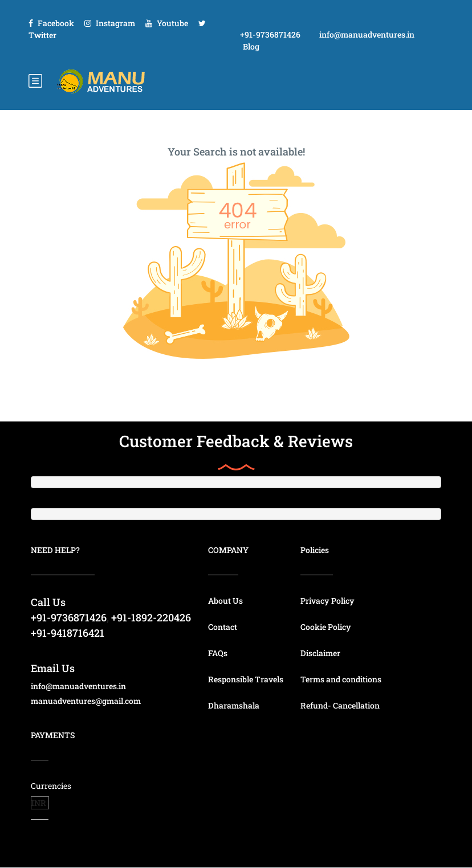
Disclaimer (320, 653)
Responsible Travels (246, 679)
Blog (251, 46)
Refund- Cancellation (340, 705)
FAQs (218, 653)
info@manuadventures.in (367, 34)
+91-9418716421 (68, 633)
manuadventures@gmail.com (86, 701)
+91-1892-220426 (151, 617)
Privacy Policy (327, 601)
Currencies (51, 786)
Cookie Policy (326, 627)
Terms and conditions (341, 679)
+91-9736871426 (270, 34)
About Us (225, 601)
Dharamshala (234, 705)
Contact (223, 627)
